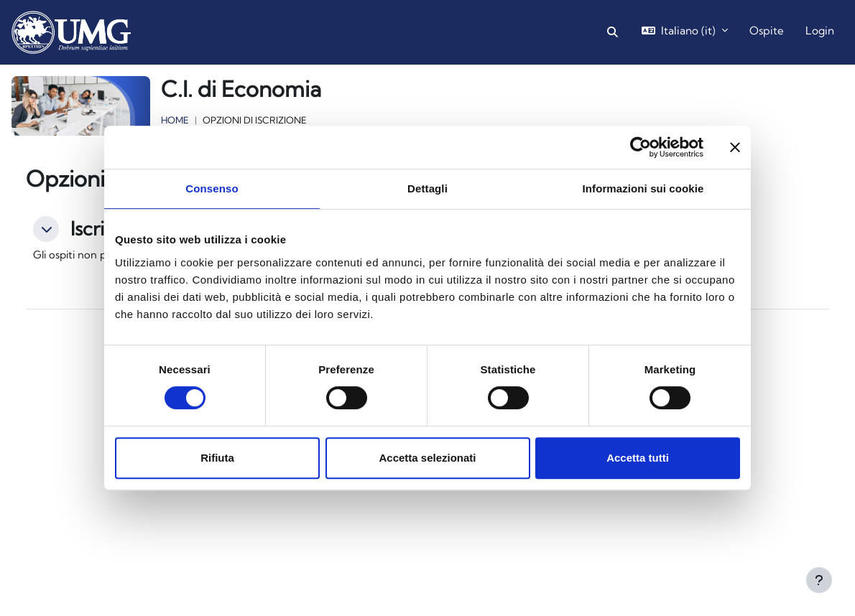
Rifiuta (217, 458)
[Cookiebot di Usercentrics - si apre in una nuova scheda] (641, 147)
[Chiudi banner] (735, 147)
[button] (613, 33)
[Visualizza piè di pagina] (819, 580)
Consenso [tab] (212, 188)
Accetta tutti (638, 458)
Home (175, 120)
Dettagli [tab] (427, 188)
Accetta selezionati (427, 458)
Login (820, 31)
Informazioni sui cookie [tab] (643, 188)
